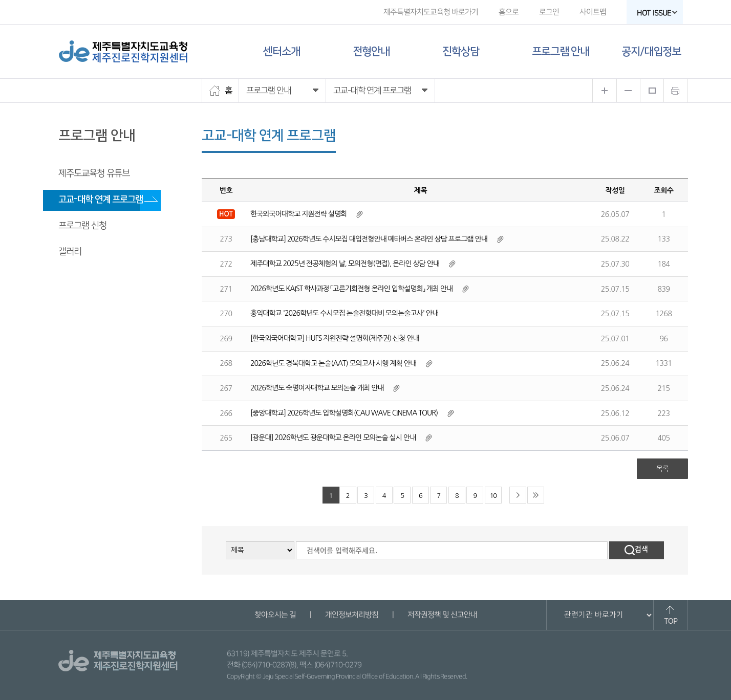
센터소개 (282, 51)
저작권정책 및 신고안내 (442, 615)
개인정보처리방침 (351, 615)
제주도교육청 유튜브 (94, 173)
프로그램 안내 (561, 51)
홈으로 (509, 12)
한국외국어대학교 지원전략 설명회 (298, 214)
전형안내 (371, 51)
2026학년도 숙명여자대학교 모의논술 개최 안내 (317, 388)
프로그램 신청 (82, 226)
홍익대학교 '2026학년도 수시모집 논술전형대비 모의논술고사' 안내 (344, 313)
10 (493, 496)
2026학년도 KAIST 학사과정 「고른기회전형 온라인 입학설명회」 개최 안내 (351, 289)
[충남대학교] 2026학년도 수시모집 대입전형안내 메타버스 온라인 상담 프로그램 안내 (369, 239)
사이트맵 (593, 12)
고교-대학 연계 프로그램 (101, 200)
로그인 (549, 12)
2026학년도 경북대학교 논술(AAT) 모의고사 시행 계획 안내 (333, 363)
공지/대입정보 (651, 51)
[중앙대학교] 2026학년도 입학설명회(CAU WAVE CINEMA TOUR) (344, 413)
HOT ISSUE (657, 13)
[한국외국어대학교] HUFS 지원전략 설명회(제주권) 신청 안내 (335, 338)
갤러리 (70, 252)
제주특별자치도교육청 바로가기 (431, 12)
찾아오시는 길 (275, 615)
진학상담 (461, 51)
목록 (662, 469)
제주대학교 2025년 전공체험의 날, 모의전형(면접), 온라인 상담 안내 (345, 264)
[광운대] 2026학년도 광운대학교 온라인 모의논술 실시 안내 (333, 437)
